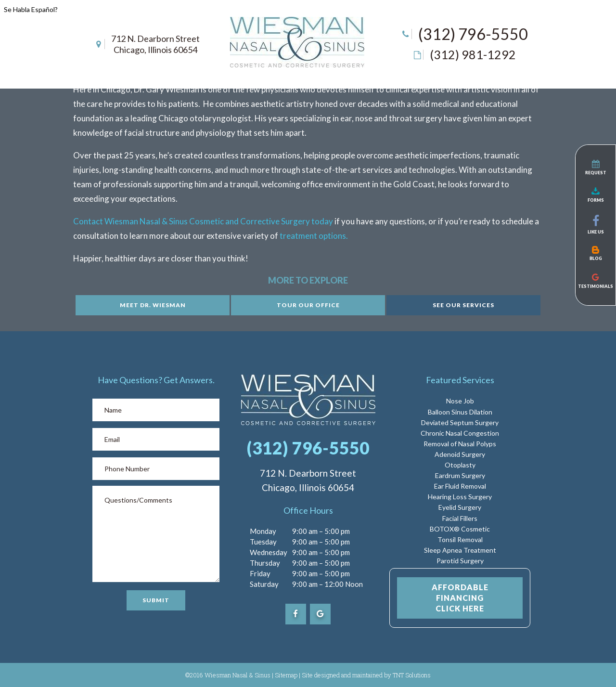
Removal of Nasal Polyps (460, 444)
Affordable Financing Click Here (460, 598)
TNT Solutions (412, 675)
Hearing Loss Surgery (460, 497)
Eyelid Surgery (460, 507)
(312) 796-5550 (473, 34)
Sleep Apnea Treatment (460, 550)
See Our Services (463, 305)
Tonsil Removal (460, 539)
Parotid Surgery (460, 561)
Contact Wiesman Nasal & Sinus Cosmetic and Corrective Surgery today (203, 221)
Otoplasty (460, 465)
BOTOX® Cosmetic (460, 529)
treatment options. (314, 236)
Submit (156, 600)
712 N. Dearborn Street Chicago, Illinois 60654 (155, 44)
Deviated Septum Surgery (460, 422)
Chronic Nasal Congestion (460, 433)
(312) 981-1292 (473, 54)
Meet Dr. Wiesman (153, 305)
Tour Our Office (308, 305)
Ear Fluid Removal (460, 486)
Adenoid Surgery (460, 454)
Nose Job (460, 401)
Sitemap (286, 675)
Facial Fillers (460, 518)
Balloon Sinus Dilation (460, 412)
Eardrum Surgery (460, 475)
